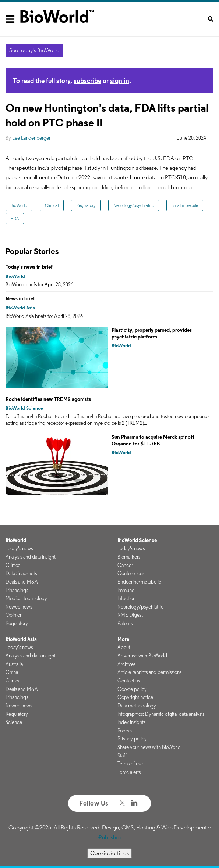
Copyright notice (135, 697)
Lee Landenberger (31, 138)
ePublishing (110, 837)
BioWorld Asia (20, 308)
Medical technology (26, 598)
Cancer (125, 565)
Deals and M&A (22, 582)
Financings (17, 590)
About (124, 647)
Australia (14, 664)
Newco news (19, 607)
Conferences (131, 573)
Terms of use (130, 764)
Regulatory (86, 205)
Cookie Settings (110, 853)
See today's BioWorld (34, 50)
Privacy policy (132, 739)
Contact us (129, 681)
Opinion (14, 615)
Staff (122, 756)
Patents (125, 623)
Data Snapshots (21, 573)
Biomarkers (129, 557)
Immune (126, 590)
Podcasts (126, 731)
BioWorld (19, 205)
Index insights (131, 722)
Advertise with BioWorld (142, 656)
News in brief (20, 298)
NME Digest (130, 615)
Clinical (52, 205)
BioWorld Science (24, 408)
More (123, 639)
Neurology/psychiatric (134, 205)
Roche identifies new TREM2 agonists (48, 399)
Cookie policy (132, 689)
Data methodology (137, 706)
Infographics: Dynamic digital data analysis (161, 714)
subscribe (87, 81)
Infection (126, 598)
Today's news (19, 548)
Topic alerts (129, 772)
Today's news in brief (29, 267)
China (12, 672)
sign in (120, 81)
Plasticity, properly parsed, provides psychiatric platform (152, 333)
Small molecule (185, 205)
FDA (15, 218)
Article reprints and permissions (149, 672)
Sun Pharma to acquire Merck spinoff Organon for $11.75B (153, 440)
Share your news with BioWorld (149, 747)
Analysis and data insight (31, 557)
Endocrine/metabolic (139, 582)
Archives (126, 664)
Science (14, 722)
